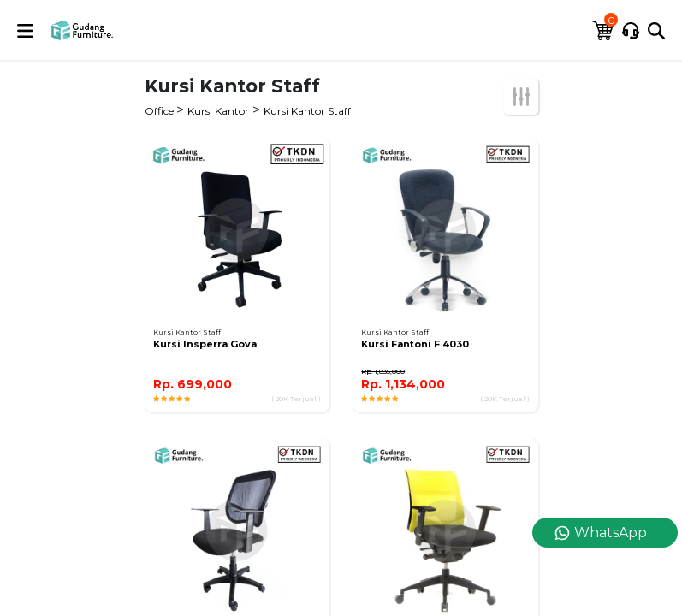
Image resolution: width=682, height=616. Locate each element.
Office (160, 111)
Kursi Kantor (218, 111)
